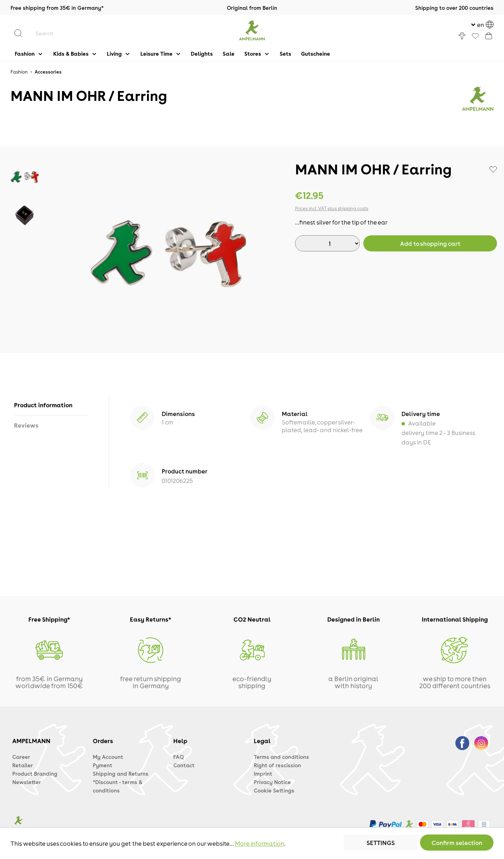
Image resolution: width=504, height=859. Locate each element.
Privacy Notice (272, 782)
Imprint (263, 774)
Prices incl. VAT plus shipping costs (332, 208)
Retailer (23, 765)
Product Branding (35, 774)
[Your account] (462, 36)
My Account (108, 757)
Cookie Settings (274, 790)
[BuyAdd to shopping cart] (430, 243)
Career (21, 757)
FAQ (178, 757)
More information (260, 843)
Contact (184, 765)
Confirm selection (457, 843)
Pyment (103, 765)
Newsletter (27, 782)
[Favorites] (475, 36)
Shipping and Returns (121, 774)
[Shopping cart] (489, 36)
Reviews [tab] (26, 425)
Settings (381, 843)
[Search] (22, 33)
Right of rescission (277, 765)
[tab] (51, 405)
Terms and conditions (281, 757)
